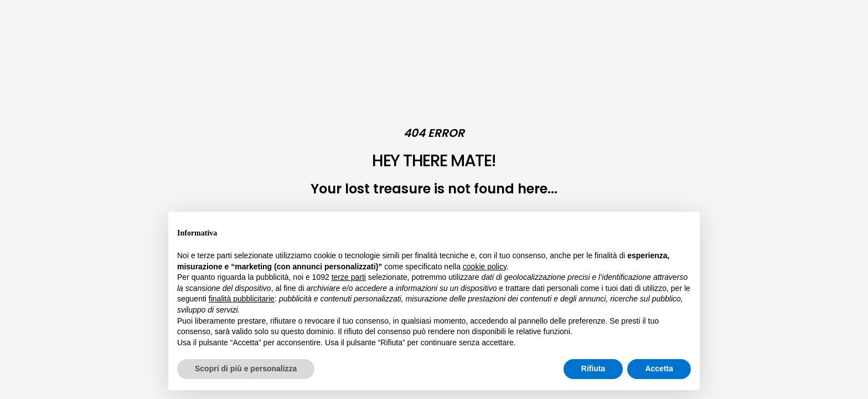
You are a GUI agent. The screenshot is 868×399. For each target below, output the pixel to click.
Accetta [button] (659, 369)
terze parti (349, 277)
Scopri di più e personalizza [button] (246, 369)
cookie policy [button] (485, 267)
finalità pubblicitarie (242, 299)
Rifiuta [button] (593, 369)
